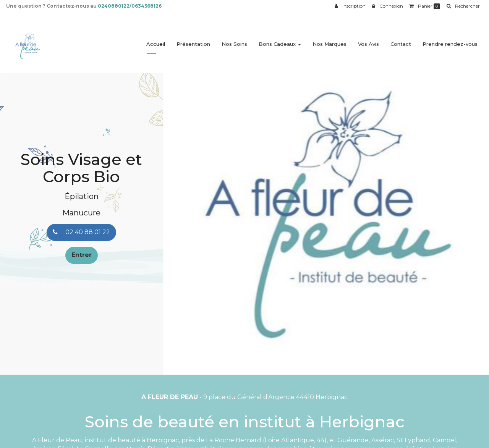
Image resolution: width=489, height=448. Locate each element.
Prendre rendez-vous (450, 41)
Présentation (193, 41)
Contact (401, 41)
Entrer (82, 255)
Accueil (156, 41)
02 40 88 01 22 (81, 232)
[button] (179, 218)
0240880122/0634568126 (130, 6)
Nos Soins (234, 41)
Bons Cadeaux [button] (280, 41)
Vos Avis (368, 41)
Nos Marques (330, 41)
